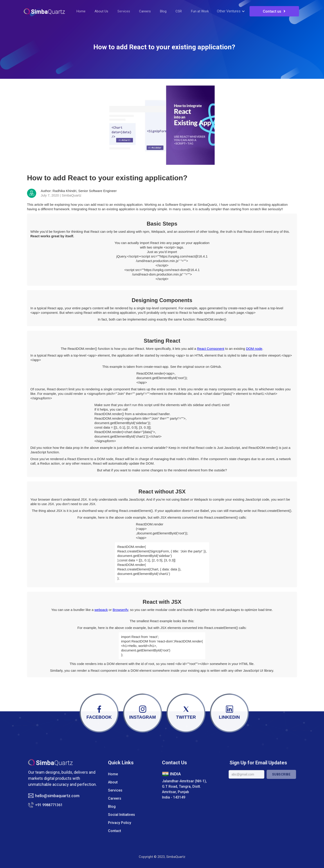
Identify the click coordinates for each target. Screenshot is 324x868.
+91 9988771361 (49, 811)
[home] (44, 11)
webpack (101, 610)
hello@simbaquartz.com (57, 802)
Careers (145, 11)
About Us (101, 11)
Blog (163, 11)
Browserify (120, 610)
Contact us (274, 11)
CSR (179, 11)
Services (124, 11)
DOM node (254, 349)
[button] (232, 11)
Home (81, 11)
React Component (211, 349)
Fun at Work (200, 11)
